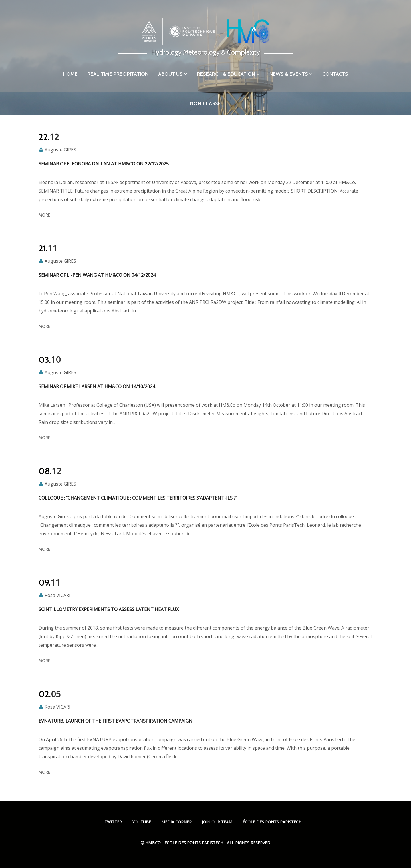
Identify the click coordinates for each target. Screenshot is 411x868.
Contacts (335, 74)
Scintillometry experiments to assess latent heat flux (109, 609)
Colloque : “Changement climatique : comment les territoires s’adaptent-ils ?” (138, 498)
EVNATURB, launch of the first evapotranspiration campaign (115, 721)
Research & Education (228, 74)
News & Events (291, 74)
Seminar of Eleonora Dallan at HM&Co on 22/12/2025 (104, 164)
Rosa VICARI (58, 595)
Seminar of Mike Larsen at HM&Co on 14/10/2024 (97, 386)
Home (70, 74)
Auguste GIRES (60, 150)
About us (173, 74)
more (44, 215)
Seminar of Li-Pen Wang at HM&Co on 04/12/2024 (97, 275)
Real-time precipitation (118, 74)
